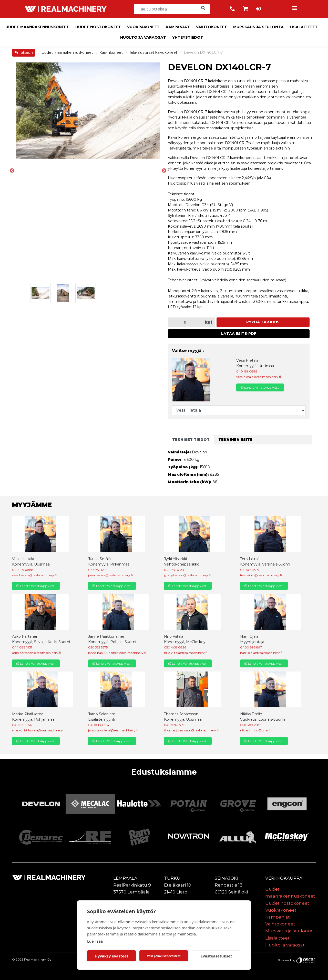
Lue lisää (95, 941)
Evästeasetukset (216, 956)
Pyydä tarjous (263, 322)
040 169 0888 (247, 371)
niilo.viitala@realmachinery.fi (186, 653)
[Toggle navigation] (295, 9)
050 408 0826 (175, 647)
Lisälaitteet (304, 27)
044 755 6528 (174, 570)
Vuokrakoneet (143, 27)
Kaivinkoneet (112, 52)
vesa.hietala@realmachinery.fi (259, 377)
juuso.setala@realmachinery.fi (110, 575)
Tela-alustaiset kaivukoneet (154, 52)
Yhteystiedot (188, 37)
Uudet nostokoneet (98, 27)
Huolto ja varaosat (143, 37)
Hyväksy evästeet (111, 956)
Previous (12, 171)
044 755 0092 (99, 570)
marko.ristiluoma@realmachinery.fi (39, 730)
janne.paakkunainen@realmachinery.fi (117, 653)
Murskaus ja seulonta (258, 27)
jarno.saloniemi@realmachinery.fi (113, 730)
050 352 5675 (98, 647)
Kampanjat (178, 27)
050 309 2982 (251, 725)
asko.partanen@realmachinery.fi (36, 653)
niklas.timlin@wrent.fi (257, 730)
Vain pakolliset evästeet (164, 956)
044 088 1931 (22, 647)
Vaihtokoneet (212, 27)
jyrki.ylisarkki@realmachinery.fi (187, 575)
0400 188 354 (99, 725)
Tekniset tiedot (191, 440)
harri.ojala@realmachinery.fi (261, 653)
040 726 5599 (174, 725)
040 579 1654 (22, 725)
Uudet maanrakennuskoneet (37, 27)
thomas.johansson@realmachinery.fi (191, 730)
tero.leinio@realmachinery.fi (261, 575)
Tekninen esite (235, 440)
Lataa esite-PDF (239, 334)
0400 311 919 (250, 570)
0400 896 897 (251, 647)
